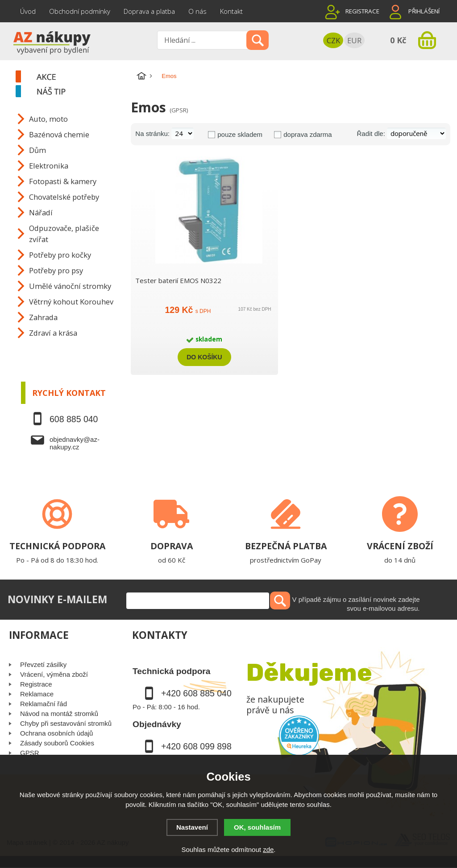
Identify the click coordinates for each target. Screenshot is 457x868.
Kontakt (231, 11)
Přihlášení (424, 11)
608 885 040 (74, 419)
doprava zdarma (307, 134)
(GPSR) (179, 110)
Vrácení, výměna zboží (54, 674)
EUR (354, 40)
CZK (333, 40)
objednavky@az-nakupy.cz (75, 443)
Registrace (362, 11)
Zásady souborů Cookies (57, 743)
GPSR (30, 753)
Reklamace (37, 694)
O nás (197, 11)
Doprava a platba (149, 11)
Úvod (28, 11)
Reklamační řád (44, 704)
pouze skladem (240, 134)
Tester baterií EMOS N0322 (178, 280)
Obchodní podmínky (80, 11)
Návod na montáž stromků (59, 714)
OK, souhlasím (257, 827)
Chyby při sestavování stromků (66, 723)
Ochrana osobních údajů (56, 733)
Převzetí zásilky (43, 664)
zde (268, 849)
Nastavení (192, 827)
